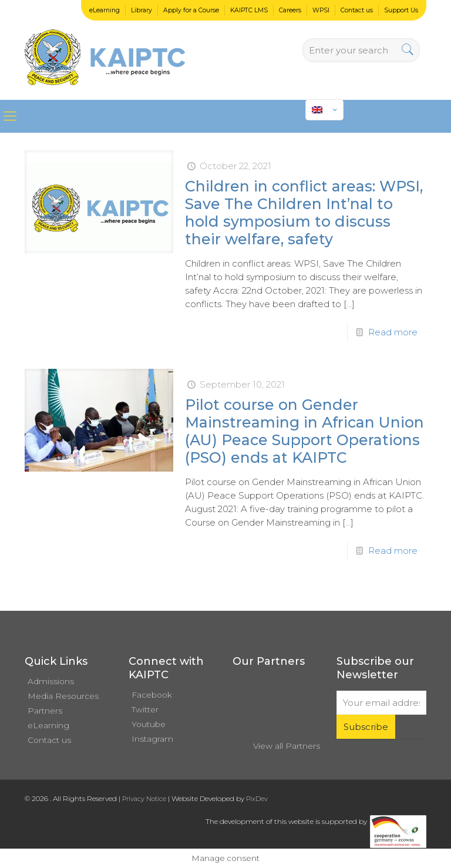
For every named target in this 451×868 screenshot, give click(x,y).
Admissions (51, 681)
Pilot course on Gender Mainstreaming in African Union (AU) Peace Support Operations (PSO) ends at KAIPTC (304, 431)
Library (142, 10)
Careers (290, 10)
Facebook (152, 695)
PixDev (257, 799)
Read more (393, 332)
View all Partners (287, 746)
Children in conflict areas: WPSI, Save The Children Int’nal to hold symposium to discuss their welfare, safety (304, 213)
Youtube (149, 724)
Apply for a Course (191, 10)
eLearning (105, 10)
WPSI (321, 10)
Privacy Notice (144, 799)
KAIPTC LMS (249, 10)
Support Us (401, 10)
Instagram (152, 739)
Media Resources (63, 696)
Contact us (357, 10)
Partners (45, 711)
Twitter (145, 709)
